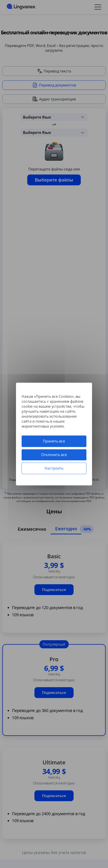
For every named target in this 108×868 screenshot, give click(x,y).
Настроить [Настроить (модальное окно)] (54, 468)
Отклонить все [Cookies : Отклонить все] (54, 455)
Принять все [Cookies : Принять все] (54, 441)
